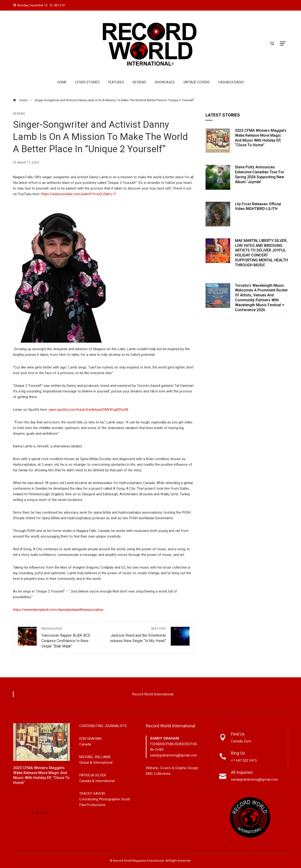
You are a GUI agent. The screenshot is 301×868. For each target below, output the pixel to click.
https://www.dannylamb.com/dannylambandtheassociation (58, 610)
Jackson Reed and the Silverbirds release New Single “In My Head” (137, 635)
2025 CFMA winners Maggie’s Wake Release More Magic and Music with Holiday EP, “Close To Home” (261, 138)
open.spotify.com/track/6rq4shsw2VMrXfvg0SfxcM (88, 410)
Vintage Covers (196, 82)
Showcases (165, 82)
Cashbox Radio (231, 82)
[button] (32, 812)
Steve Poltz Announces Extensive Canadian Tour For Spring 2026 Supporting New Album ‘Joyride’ (260, 174)
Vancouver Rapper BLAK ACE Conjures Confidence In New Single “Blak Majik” (70, 638)
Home (62, 82)
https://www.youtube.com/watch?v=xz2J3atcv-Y (78, 194)
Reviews (139, 82)
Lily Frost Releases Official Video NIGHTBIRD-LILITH (258, 206)
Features (116, 82)
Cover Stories (87, 82)
